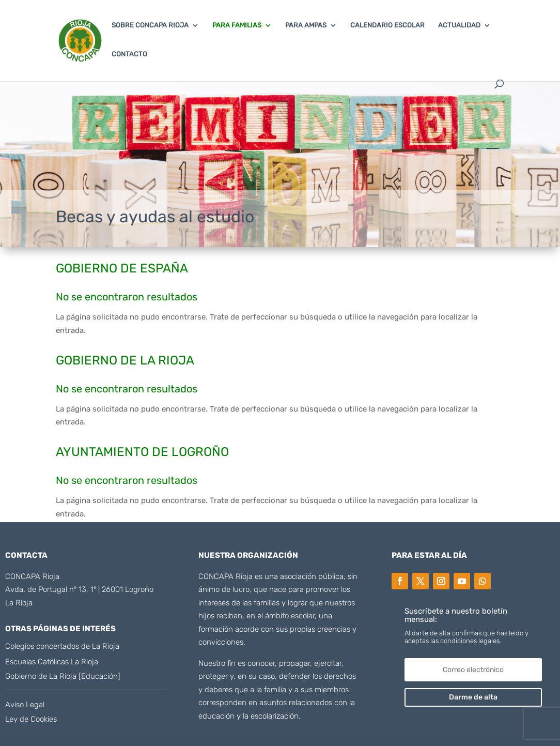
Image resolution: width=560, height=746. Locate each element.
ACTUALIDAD (459, 25)
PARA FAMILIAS (237, 25)
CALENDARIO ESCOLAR (387, 25)
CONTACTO (129, 54)
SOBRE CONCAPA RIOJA (150, 25)
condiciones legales (469, 641)
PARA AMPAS (306, 25)
